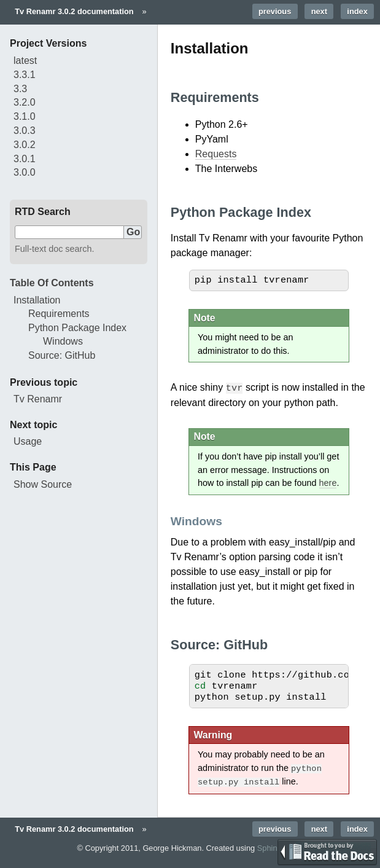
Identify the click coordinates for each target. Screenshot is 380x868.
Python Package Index (77, 328)
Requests (216, 154)
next (319, 11)
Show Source (43, 484)
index (357, 11)
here (328, 482)
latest (25, 61)
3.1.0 (25, 116)
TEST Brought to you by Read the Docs (327, 852)
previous (275, 11)
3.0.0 (25, 172)
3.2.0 (25, 102)
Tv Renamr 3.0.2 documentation (74, 11)
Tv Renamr (38, 399)
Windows (63, 341)
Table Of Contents (52, 283)
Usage (28, 441)
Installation (37, 300)
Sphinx (269, 846)
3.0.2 (25, 145)
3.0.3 (25, 131)
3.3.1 (25, 75)
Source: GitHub (62, 355)
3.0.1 (25, 159)
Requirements (59, 314)
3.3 (20, 89)
